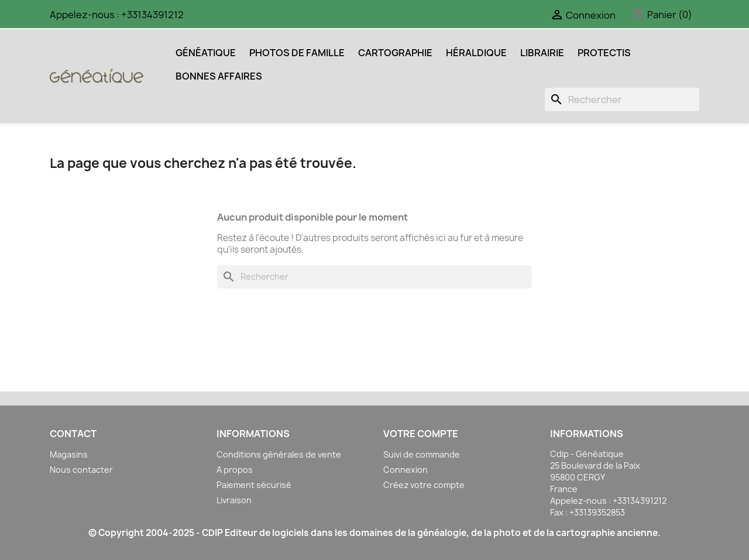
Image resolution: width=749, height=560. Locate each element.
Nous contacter (81, 470)
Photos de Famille (297, 53)
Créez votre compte (424, 485)
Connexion (406, 470)
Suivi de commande (422, 454)
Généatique (206, 53)
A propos (235, 470)
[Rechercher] (622, 99)
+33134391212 (152, 15)
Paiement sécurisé (254, 485)
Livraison (234, 500)
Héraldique (476, 53)
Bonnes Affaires (219, 76)
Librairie (542, 53)
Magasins (69, 454)
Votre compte (421, 434)
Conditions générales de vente (279, 454)
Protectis (604, 53)
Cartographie (395, 53)
